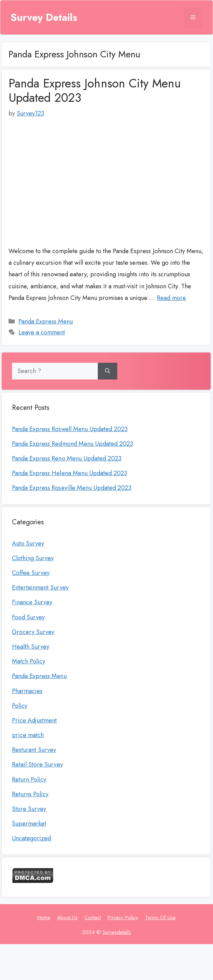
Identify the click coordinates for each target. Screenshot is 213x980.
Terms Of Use (160, 917)
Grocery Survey (33, 632)
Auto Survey (28, 543)
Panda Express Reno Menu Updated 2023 (67, 458)
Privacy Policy (123, 917)
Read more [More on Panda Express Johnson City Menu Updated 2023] (171, 298)
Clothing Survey (33, 558)
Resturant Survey (34, 750)
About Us (67, 917)
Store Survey (29, 809)
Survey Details (44, 17)
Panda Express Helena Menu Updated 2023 (70, 473)
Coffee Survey (31, 573)
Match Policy (29, 661)
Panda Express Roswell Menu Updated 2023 (70, 429)
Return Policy (29, 779)
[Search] (108, 371)
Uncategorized (31, 838)
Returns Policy (30, 794)
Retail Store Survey (37, 764)
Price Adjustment (34, 720)
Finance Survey (32, 602)
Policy (20, 706)
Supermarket (29, 824)
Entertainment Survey (40, 588)
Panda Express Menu (46, 321)
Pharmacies (27, 691)
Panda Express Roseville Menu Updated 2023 (72, 488)
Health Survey (31, 647)
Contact (93, 917)
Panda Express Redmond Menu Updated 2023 (72, 444)
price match (28, 735)
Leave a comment (42, 332)
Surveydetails (117, 932)
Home (44, 917)
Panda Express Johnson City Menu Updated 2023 (95, 91)
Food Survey (28, 617)
